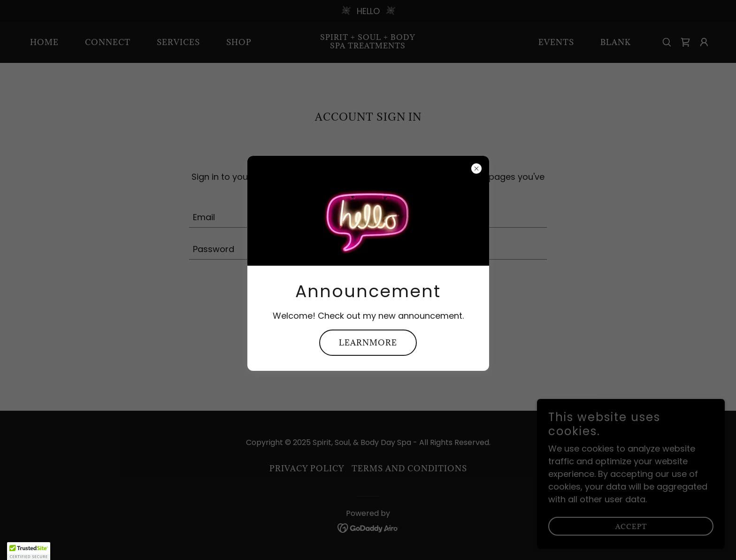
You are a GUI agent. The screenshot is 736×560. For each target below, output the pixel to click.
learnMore (368, 343)
